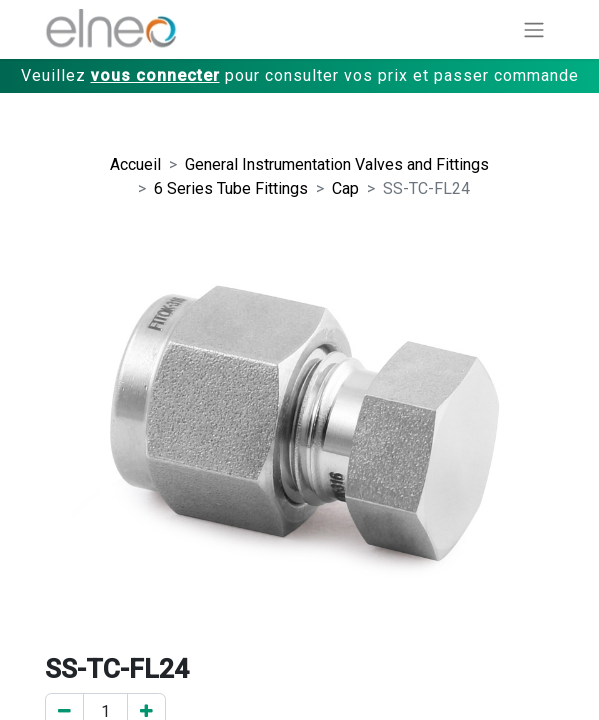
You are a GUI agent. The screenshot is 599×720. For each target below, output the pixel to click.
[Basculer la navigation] (534, 29)
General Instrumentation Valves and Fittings (337, 164)
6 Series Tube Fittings (231, 188)
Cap (345, 188)
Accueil (135, 164)
